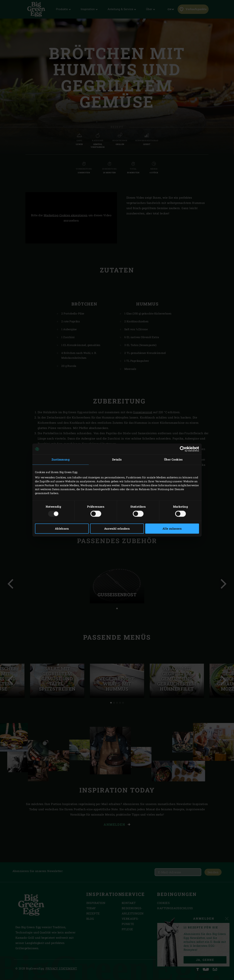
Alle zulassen (172, 529)
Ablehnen (62, 529)
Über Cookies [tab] (173, 459)
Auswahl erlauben (117, 529)
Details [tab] (117, 459)
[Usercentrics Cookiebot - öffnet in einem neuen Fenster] (183, 449)
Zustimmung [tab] (61, 459)
